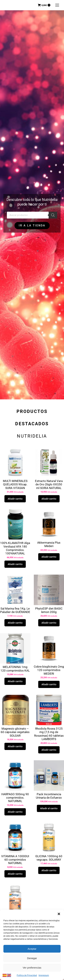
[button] (59, 914)
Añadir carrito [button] (15, 499)
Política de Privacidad (27, 975)
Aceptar (32, 949)
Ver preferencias (32, 968)
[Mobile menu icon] (57, 5)
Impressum (44, 975)
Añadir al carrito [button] (49, 808)
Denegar (32, 958)
